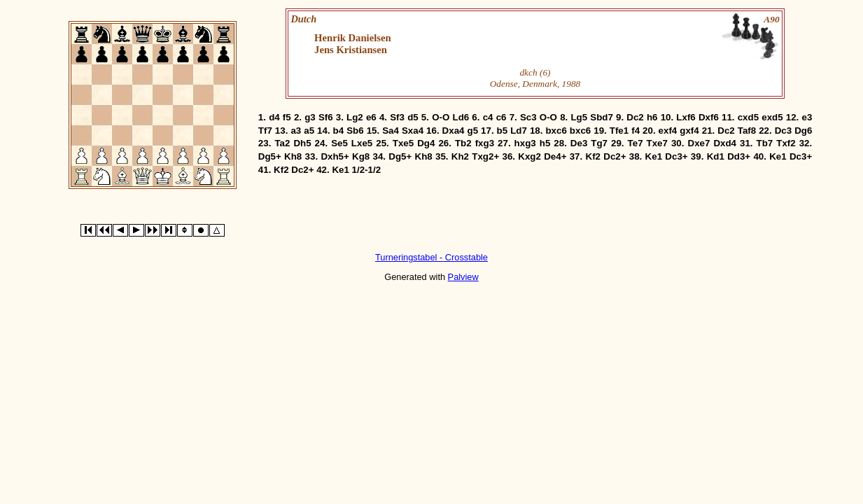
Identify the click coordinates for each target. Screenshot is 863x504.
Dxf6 (709, 117)
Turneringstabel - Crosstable (431, 257)
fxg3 (485, 143)
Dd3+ (739, 156)
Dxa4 (454, 131)
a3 (296, 131)
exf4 (668, 131)
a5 (309, 131)
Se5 (339, 143)
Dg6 (803, 131)
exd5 (772, 117)
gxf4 (689, 131)
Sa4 (391, 131)
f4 (636, 131)
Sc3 (528, 117)
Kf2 (593, 156)
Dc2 (635, 117)
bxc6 (556, 131)
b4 (339, 131)
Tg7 (599, 143)
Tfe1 (619, 131)
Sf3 (397, 117)
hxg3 (525, 143)
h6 (652, 117)
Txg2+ (485, 156)
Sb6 (355, 131)
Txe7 (657, 143)
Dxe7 (699, 143)
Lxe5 (362, 143)
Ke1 (654, 156)
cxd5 (748, 117)
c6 (501, 117)
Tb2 (463, 143)
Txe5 (403, 143)
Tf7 (265, 131)
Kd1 (716, 156)
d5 (413, 117)
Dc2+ (615, 156)
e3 (807, 117)
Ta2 (282, 143)
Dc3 (783, 131)
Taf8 (747, 131)
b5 (503, 131)
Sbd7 (602, 117)
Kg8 (361, 156)
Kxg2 (529, 156)
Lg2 (355, 117)
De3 (579, 143)
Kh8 (293, 156)
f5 (287, 117)
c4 (488, 117)
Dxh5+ (335, 156)
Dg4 (426, 143)
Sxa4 (413, 131)
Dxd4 (725, 143)
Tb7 (765, 143)
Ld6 (461, 117)
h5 (545, 143)
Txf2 (786, 143)
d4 (274, 117)
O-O (441, 117)
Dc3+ (676, 156)
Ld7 (519, 131)
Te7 (636, 143)
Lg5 (579, 117)
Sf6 (326, 117)
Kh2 (460, 156)
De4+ (555, 156)
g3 (310, 117)
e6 (371, 117)
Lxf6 (686, 117)
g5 (473, 131)
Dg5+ (270, 156)
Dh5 (302, 143)
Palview (463, 277)
